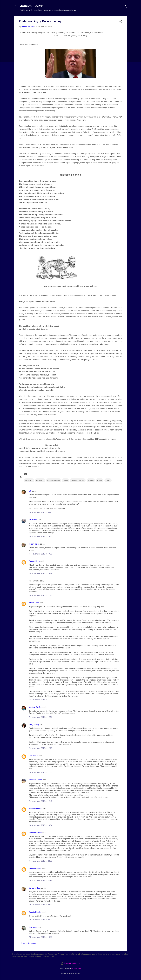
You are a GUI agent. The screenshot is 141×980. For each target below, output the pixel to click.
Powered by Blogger (70, 963)
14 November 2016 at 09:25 (41, 512)
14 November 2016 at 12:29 (41, 748)
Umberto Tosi (35, 888)
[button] (121, 22)
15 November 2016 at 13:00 (41, 937)
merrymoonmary (76, 968)
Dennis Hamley (54, 480)
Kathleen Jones (36, 780)
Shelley (91, 480)
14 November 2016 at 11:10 (41, 595)
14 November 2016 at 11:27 (41, 700)
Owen (65, 480)
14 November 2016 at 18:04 (41, 825)
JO (30, 491)
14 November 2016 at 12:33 (41, 772)
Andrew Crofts (35, 707)
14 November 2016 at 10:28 (41, 554)
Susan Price (34, 603)
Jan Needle (34, 756)
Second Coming (78, 480)
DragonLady (34, 724)
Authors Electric (32, 6)
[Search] (126, 7)
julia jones (33, 927)
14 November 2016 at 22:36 (41, 881)
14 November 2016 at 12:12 (41, 717)
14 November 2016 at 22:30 (41, 861)
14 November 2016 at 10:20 (41, 537)
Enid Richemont (36, 808)
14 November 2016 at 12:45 (41, 801)
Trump (100, 480)
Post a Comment (29, 943)
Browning (40, 480)
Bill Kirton (29, 480)
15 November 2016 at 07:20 (41, 920)
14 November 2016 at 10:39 (41, 573)
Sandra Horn (34, 561)
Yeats (108, 480)
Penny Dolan (34, 544)
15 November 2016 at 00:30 (41, 905)
